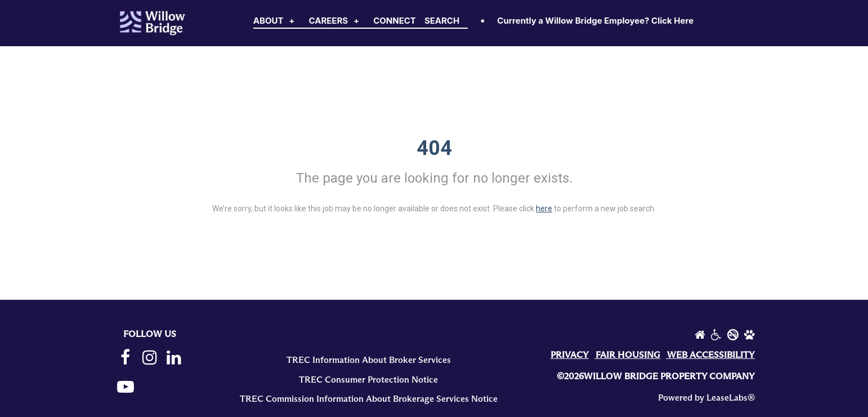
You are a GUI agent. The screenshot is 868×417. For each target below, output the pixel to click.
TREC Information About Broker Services (369, 360)
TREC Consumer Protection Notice (368, 380)
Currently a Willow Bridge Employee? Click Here (595, 21)
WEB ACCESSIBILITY (711, 355)
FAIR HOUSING (628, 355)
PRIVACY (570, 355)
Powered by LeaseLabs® (706, 398)
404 (434, 148)
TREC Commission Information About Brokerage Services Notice (369, 399)
